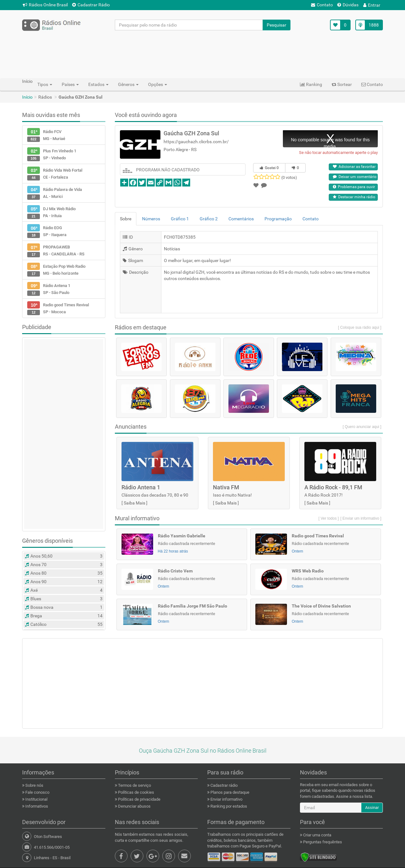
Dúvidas (348, 5)
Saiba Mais (134, 503)
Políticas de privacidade (139, 799)
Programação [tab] (278, 219)
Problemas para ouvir (354, 187)
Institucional (36, 799)
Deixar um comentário (355, 177)
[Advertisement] (202, 54)
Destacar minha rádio (354, 197)
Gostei (269, 168)
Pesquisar (277, 25)
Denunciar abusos (134, 806)
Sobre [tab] (126, 219)
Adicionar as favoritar (354, 167)
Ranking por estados (228, 806)
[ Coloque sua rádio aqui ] (360, 327)
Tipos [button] (45, 84)
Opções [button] (158, 84)
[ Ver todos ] (329, 518)
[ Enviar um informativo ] (361, 518)
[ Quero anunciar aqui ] (362, 427)
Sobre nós (34, 785)
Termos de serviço (134, 785)
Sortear (342, 84)
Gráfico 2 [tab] (209, 219)
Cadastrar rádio (224, 785)
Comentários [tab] (241, 219)
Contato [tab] (311, 219)
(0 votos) (289, 177)
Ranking (311, 84)
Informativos (36, 806)
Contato (322, 5)
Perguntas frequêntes (322, 842)
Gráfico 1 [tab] (180, 219)
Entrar (372, 5)
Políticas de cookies (136, 792)
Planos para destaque (229, 792)
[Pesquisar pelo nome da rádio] (189, 25)
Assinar (372, 807)
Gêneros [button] (128, 84)
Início (27, 97)
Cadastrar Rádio (91, 5)
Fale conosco (37, 792)
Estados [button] (98, 84)
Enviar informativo (226, 799)
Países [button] (70, 84)
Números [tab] (151, 219)
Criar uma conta (317, 835)
